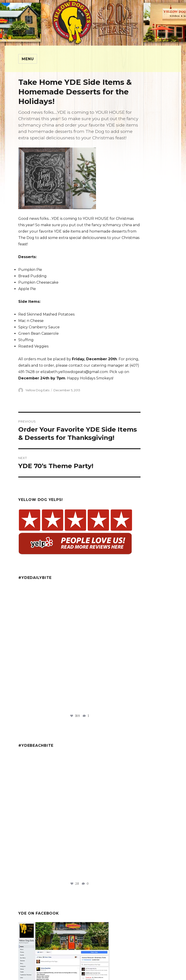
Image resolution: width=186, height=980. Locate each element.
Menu (28, 59)
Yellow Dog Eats (37, 390)
